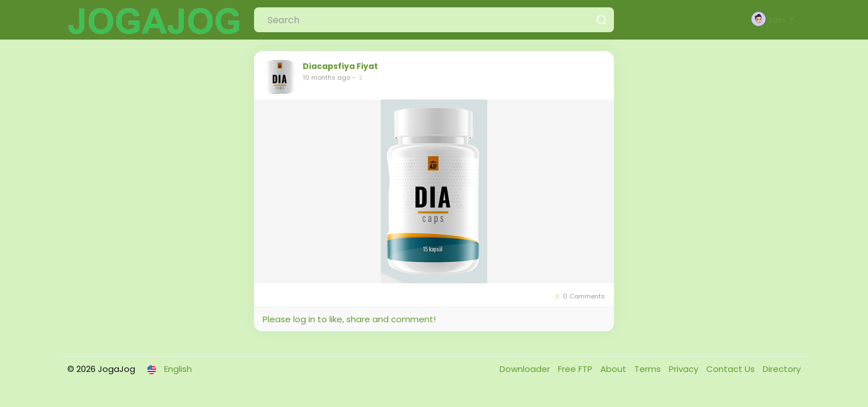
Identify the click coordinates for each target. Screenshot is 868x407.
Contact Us (732, 369)
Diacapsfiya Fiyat (340, 66)
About (615, 369)
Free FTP (576, 369)
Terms (649, 369)
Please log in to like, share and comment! (349, 319)
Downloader (526, 369)
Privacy (685, 369)
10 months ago (326, 77)
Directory (782, 369)
